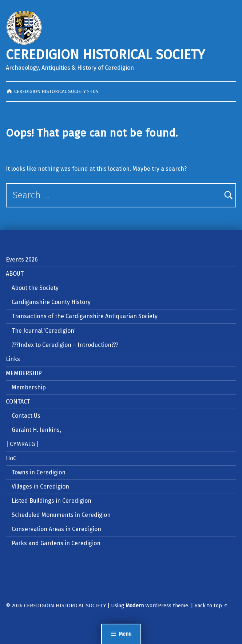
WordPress (158, 605)
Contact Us (26, 416)
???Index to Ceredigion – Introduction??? (65, 345)
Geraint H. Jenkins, (36, 430)
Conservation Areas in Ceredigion (56, 529)
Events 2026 (22, 260)
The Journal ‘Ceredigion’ (43, 331)
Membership (29, 387)
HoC (11, 458)
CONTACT (18, 402)
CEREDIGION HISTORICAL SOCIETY (105, 55)
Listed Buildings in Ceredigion (51, 501)
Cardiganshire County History (51, 302)
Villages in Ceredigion (40, 487)
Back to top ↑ (211, 605)
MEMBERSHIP (24, 373)
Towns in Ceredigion (39, 472)
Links (13, 359)
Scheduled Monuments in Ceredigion (61, 515)
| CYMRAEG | (22, 444)
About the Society (35, 288)
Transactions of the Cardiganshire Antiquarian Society (85, 316)
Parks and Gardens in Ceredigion (56, 543)
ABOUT (15, 274)
